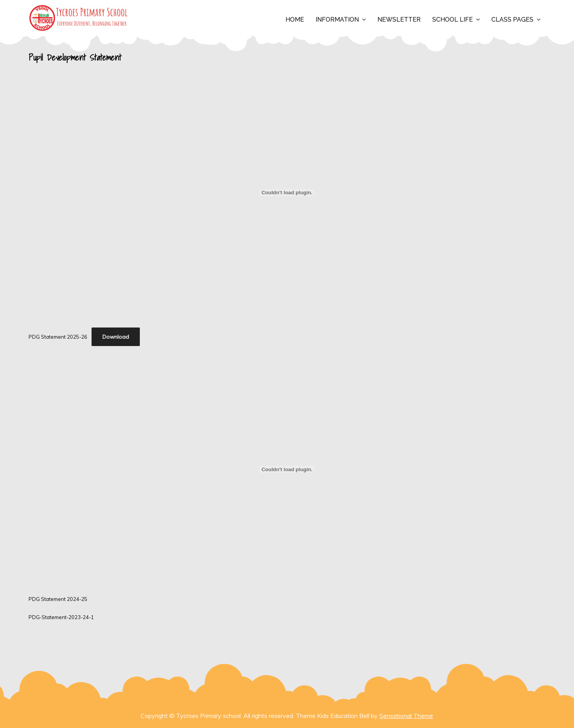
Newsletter (399, 20)
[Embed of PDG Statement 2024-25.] (287, 469)
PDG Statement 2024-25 (58, 599)
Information (337, 20)
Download (116, 337)
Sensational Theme (406, 716)
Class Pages (512, 20)
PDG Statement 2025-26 (58, 337)
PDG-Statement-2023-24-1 (61, 617)
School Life (453, 20)
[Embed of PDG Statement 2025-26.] (287, 193)
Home (295, 20)
